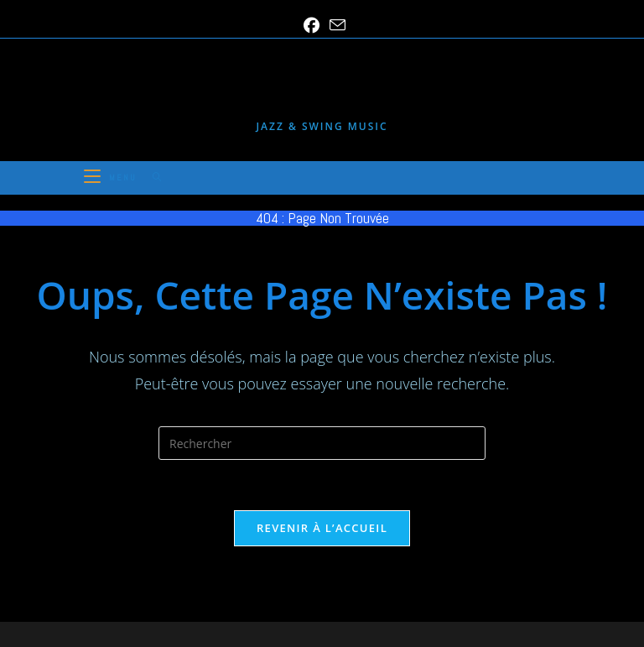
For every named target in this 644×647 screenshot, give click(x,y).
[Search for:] (151, 177)
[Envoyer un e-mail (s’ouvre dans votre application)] (335, 25)
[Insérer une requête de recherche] (322, 443)
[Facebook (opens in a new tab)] (312, 26)
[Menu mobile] (112, 177)
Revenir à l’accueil (322, 528)
